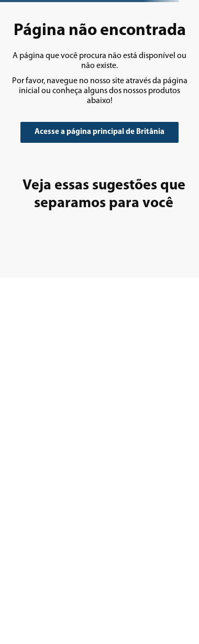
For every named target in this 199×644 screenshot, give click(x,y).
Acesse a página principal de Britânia (99, 132)
